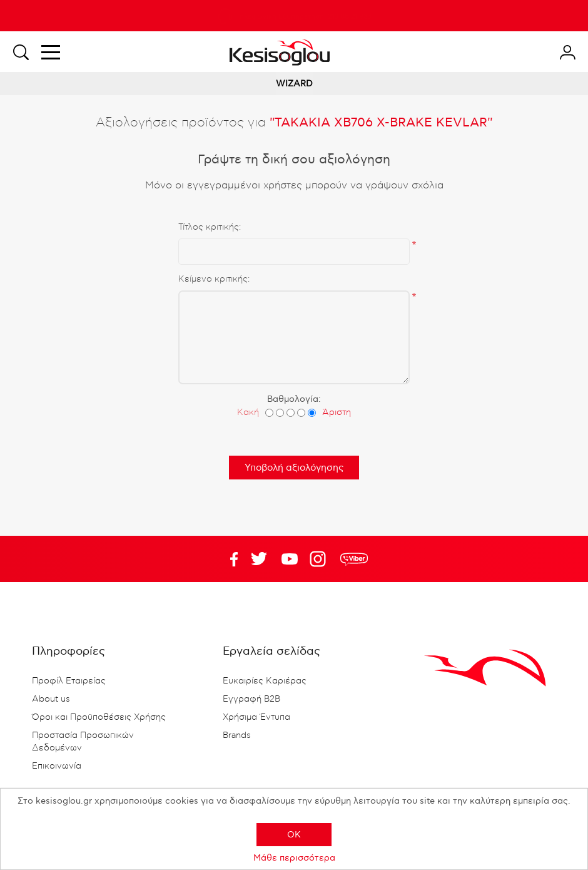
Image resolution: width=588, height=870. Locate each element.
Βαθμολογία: (294, 399)
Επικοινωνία (57, 766)
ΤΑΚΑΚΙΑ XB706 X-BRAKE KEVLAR (381, 123)
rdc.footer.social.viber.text (354, 559)
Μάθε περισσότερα (294, 858)
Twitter (290, 559)
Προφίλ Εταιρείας (69, 681)
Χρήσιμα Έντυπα (256, 717)
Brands (237, 735)
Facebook (228, 559)
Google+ (320, 559)
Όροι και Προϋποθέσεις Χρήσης (99, 717)
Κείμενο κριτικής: (214, 279)
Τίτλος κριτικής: (210, 227)
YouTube (259, 559)
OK (294, 835)
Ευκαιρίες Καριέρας (265, 681)
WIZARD (294, 84)
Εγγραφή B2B (251, 699)
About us (51, 699)
